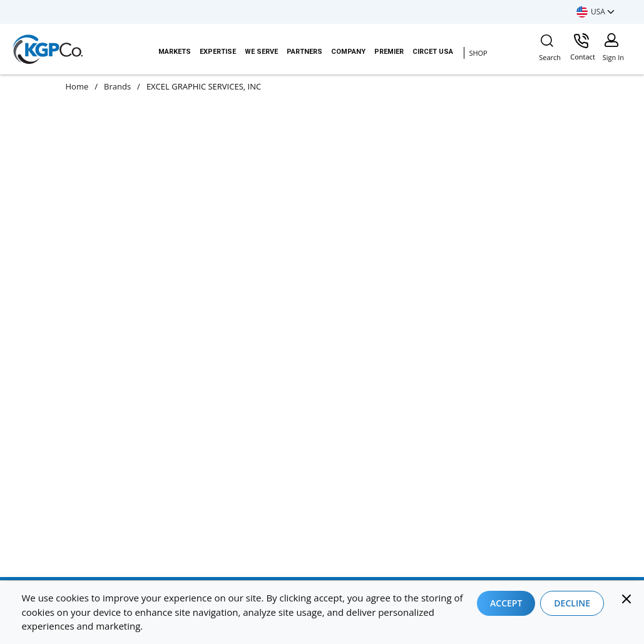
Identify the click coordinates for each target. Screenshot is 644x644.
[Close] (626, 599)
